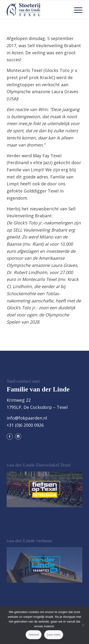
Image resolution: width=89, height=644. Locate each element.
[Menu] (76, 10)
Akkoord (34, 635)
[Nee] (83, 625)
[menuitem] (76, 10)
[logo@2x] (37, 10)
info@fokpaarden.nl (27, 418)
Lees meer (54, 635)
